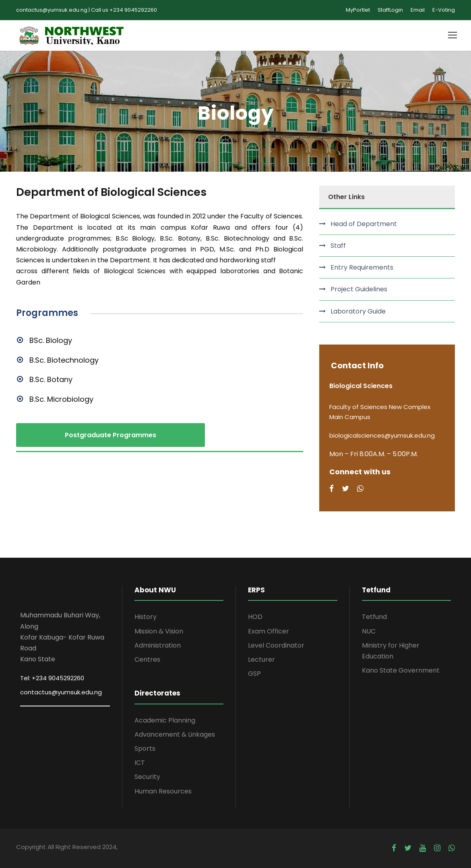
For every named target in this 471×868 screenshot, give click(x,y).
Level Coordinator (276, 645)
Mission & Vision (159, 631)
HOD (255, 617)
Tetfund (374, 617)
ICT (140, 763)
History (146, 617)
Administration (158, 645)
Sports (145, 749)
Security (147, 777)
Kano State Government (401, 670)
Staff (338, 246)
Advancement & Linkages (175, 734)
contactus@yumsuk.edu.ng (61, 692)
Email (418, 10)
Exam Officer (269, 631)
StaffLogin (390, 10)
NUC (369, 631)
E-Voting (444, 10)
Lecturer (261, 659)
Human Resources (163, 791)
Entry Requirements (362, 267)
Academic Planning (165, 720)
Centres (147, 659)
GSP (254, 674)
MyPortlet (358, 10)
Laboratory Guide (358, 311)
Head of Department (364, 224)
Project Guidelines (359, 289)
